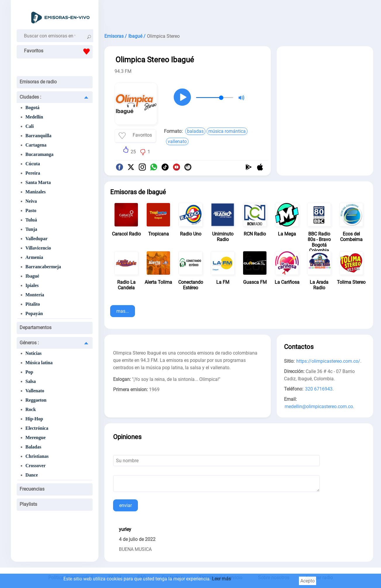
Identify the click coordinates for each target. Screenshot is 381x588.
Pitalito (33, 304)
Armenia (34, 257)
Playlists (28, 504)
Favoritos (58, 51)
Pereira (33, 173)
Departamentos (35, 327)
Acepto (308, 581)
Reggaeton (36, 400)
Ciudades (30, 97)
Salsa (31, 381)
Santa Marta (38, 182)
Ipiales (32, 285)
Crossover (35, 466)
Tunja (31, 229)
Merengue (35, 437)
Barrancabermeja (43, 267)
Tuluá (31, 220)
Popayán (34, 313)
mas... (123, 311)
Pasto (31, 210)
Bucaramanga (39, 154)
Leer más (221, 579)
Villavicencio (38, 248)
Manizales (35, 192)
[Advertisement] (239, 15)
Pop (29, 372)
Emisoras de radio (38, 82)
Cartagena (36, 145)
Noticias (33, 353)
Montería (35, 295)
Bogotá (32, 108)
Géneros (29, 343)
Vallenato (35, 391)
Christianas (37, 456)
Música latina (39, 363)
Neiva (31, 201)
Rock (31, 409)
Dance (32, 475)
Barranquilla (38, 136)
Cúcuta (33, 164)
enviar (125, 505)
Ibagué (32, 276)
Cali (30, 126)
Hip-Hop (34, 419)
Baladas (33, 447)
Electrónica (37, 428)
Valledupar (37, 239)
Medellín (34, 117)
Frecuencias (32, 489)
